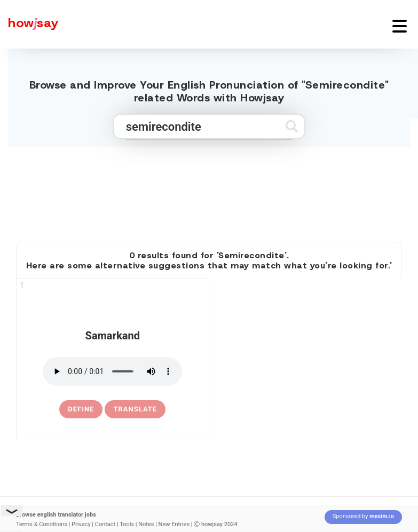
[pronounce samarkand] (112, 371)
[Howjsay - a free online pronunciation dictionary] (29, 24)
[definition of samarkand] (81, 409)
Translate (135, 409)
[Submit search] (292, 126)
